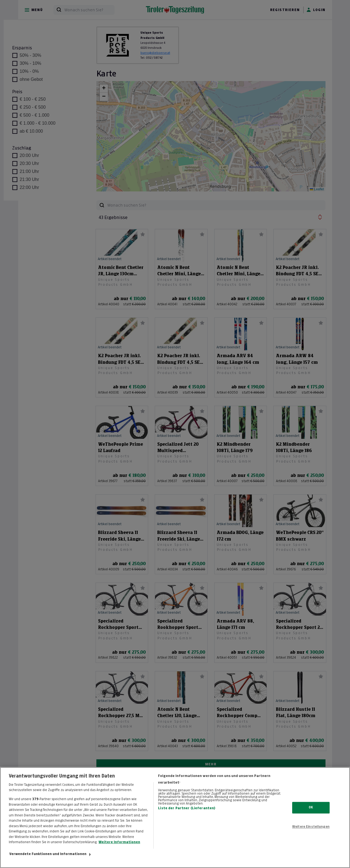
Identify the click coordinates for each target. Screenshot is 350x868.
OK (311, 813)
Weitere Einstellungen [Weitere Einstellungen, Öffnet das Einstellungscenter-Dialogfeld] (311, 832)
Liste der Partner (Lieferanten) (187, 814)
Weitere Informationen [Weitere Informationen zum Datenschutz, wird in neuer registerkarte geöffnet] (119, 848)
